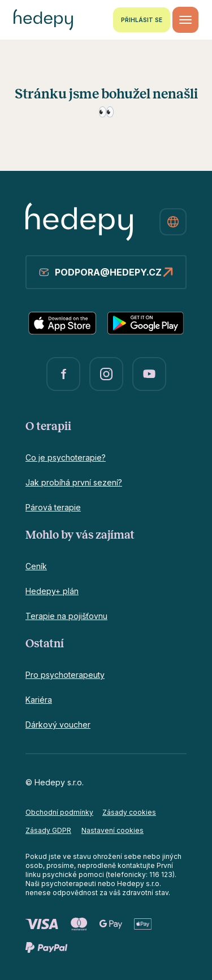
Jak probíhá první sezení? (74, 482)
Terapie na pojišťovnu (66, 616)
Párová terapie (53, 507)
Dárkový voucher (58, 725)
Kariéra (39, 700)
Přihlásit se (142, 20)
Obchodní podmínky (59, 812)
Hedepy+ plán (52, 591)
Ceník (36, 566)
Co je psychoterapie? (66, 457)
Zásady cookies (129, 812)
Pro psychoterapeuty (65, 675)
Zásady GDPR (48, 830)
